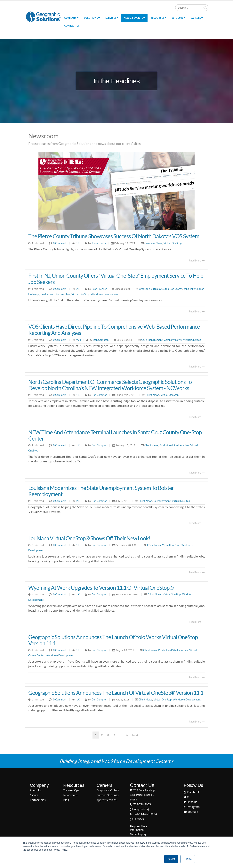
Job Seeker (190, 289)
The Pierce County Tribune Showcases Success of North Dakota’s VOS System (114, 236)
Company (71, 18)
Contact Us (72, 26)
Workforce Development (105, 294)
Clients (34, 795)
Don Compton (100, 340)
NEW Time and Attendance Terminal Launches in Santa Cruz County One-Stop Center (115, 435)
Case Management (152, 340)
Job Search (176, 289)
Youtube (191, 812)
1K (78, 243)
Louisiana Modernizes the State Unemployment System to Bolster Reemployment (101, 491)
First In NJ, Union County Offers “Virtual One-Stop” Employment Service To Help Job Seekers (116, 279)
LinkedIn (190, 802)
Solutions (92, 18)
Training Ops (71, 790)
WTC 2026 (178, 18)
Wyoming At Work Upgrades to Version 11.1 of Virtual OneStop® (101, 588)
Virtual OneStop (173, 243)
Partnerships (38, 800)
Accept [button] (171, 859)
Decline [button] (188, 859)
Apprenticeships (107, 800)
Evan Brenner (99, 289)
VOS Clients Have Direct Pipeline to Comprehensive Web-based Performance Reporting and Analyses (114, 330)
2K (78, 289)
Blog (66, 800)
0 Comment (60, 243)
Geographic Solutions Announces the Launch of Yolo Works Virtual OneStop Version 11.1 (113, 640)
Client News (152, 395)
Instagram (192, 807)
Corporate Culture (108, 790)
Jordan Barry (98, 243)
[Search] (192, 8)
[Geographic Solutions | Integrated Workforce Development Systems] (43, 17)
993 (79, 340)
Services (112, 18)
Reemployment (162, 501)
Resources (158, 18)
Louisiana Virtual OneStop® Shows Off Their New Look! (89, 538)
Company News (153, 243)
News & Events (134, 18)
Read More (197, 260)
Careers (197, 18)
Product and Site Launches (55, 294)
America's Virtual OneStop (154, 289)
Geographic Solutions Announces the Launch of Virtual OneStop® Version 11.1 (116, 693)
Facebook (192, 792)
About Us (36, 790)
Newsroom (70, 795)
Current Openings (108, 795)
